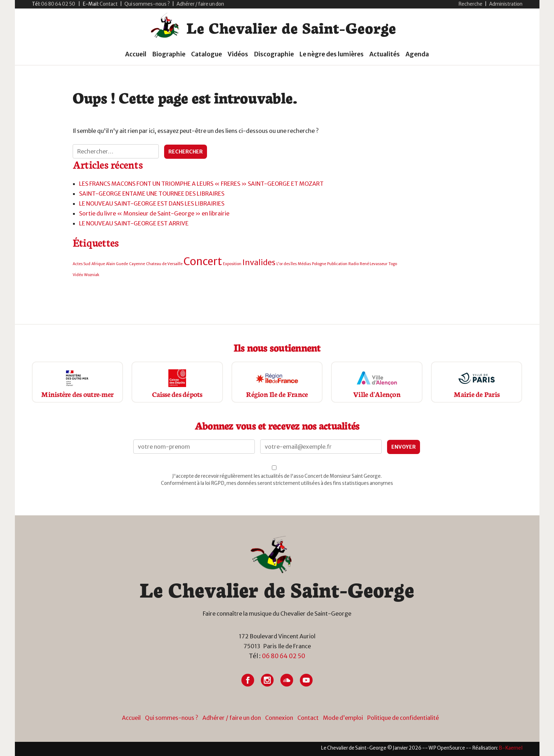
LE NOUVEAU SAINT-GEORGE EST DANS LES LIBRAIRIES (152, 203)
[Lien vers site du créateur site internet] (511, 748)
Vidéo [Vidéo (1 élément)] (78, 275)
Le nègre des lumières (332, 54)
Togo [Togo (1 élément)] (393, 264)
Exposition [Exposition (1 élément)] (232, 264)
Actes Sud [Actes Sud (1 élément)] (82, 264)
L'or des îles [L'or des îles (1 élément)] (287, 264)
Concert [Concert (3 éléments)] (203, 261)
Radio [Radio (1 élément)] (354, 264)
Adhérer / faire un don (200, 4)
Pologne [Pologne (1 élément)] (319, 264)
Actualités (385, 54)
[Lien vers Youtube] (306, 680)
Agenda (417, 54)
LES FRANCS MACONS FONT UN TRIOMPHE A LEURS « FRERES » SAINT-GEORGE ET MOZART (201, 184)
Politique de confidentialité (403, 718)
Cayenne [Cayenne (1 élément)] (137, 264)
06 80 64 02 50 (284, 656)
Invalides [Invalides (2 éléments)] (259, 262)
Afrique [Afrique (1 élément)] (98, 264)
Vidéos (238, 54)
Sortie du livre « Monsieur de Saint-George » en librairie (154, 213)
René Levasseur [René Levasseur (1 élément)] (374, 264)
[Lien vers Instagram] (267, 680)
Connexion (279, 718)
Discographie (274, 54)
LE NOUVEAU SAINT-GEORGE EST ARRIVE (134, 223)
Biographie (169, 54)
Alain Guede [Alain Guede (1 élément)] (117, 264)
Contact (308, 718)
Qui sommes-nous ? (147, 4)
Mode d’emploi (343, 718)
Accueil (136, 54)
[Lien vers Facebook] (248, 680)
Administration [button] (506, 4)
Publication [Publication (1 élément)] (337, 264)
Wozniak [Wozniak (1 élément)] (92, 275)
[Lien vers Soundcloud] (287, 680)
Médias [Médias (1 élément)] (304, 264)
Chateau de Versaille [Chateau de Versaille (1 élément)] (164, 264)
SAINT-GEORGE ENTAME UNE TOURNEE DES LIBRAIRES (152, 194)
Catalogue (206, 54)
